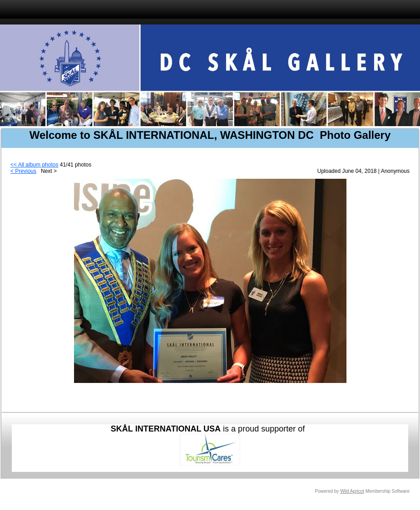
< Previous (23, 171)
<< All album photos (34, 165)
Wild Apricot (352, 491)
